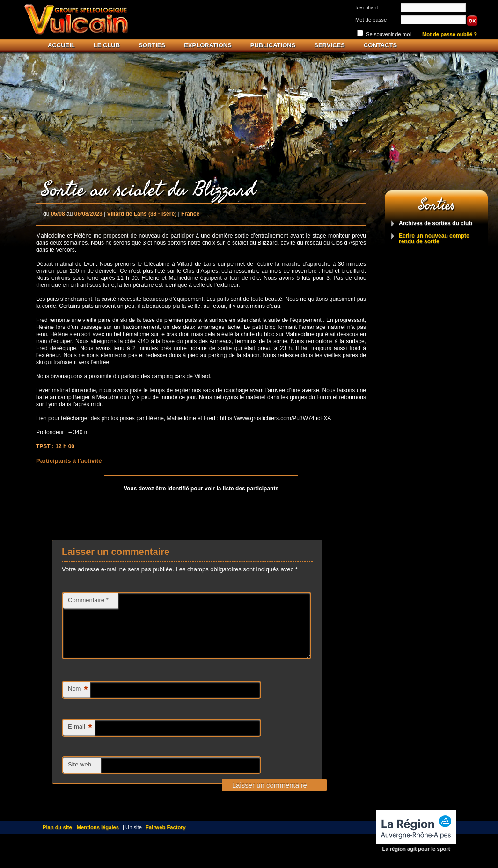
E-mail (80, 739)
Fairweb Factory (166, 839)
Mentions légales (98, 839)
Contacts (380, 45)
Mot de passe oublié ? (450, 34)
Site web (80, 776)
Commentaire (88, 600)
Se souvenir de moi (388, 34)
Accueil (61, 45)
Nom (78, 701)
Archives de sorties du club (436, 223)
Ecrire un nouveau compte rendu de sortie (434, 239)
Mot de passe (371, 20)
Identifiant (367, 7)
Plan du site (57, 839)
